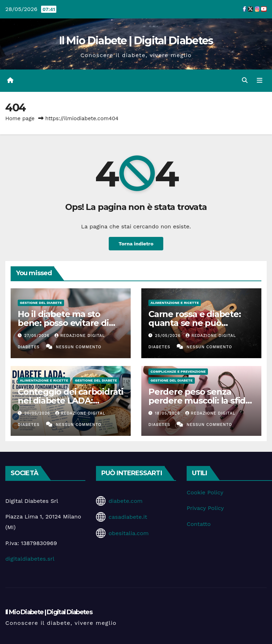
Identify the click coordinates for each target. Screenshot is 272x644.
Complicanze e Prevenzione (178, 371)
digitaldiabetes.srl (30, 559)
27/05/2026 (38, 336)
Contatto (199, 524)
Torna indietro (136, 244)
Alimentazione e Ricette (175, 303)
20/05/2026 (38, 413)
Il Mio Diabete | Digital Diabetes (136, 41)
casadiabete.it (128, 517)
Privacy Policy (205, 508)
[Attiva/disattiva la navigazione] (260, 80)
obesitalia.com (128, 533)
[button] (245, 80)
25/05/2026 (169, 336)
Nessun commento (79, 347)
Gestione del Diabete (41, 303)
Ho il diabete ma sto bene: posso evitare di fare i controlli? (63, 323)
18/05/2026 (168, 413)
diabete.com (125, 501)
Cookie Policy (205, 492)
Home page (20, 118)
